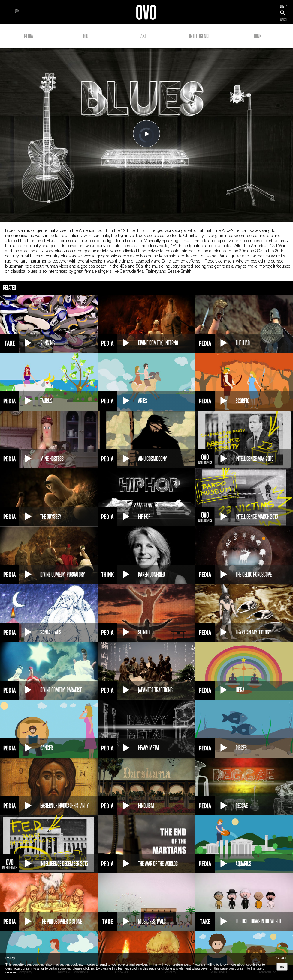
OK (282, 967)
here (92, 968)
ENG (282, 6)
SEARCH (283, 19)
